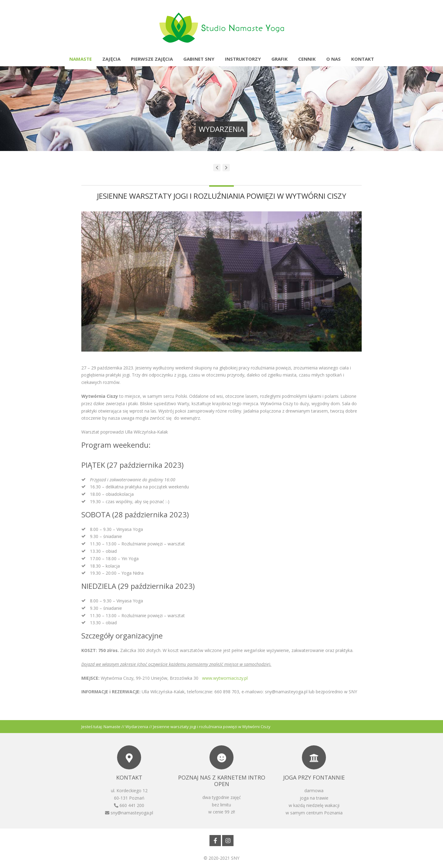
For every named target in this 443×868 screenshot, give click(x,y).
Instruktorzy (243, 59)
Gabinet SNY (199, 59)
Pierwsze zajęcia (152, 59)
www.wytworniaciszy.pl (225, 678)
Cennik (307, 59)
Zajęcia (111, 59)
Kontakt (363, 59)
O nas (333, 59)
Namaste (81, 59)
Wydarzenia (137, 727)
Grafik (280, 59)
